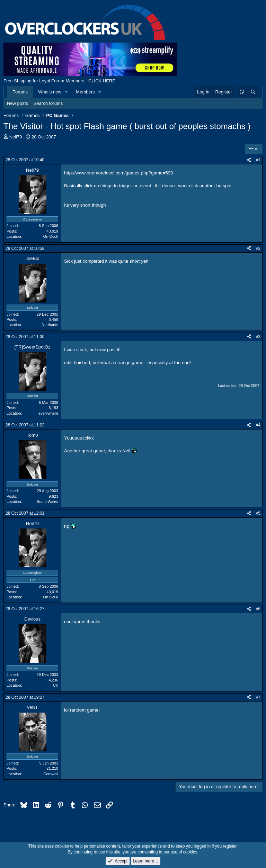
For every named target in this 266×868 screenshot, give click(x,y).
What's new (50, 92)
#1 (258, 160)
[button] (66, 92)
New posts (17, 103)
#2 (258, 248)
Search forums (48, 103)
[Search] (253, 92)
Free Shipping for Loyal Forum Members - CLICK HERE (59, 81)
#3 (258, 337)
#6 (258, 609)
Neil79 (16, 137)
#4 (258, 425)
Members (85, 92)
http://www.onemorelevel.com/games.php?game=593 (119, 173)
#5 (258, 513)
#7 (258, 697)
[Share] (249, 160)
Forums (20, 92)
